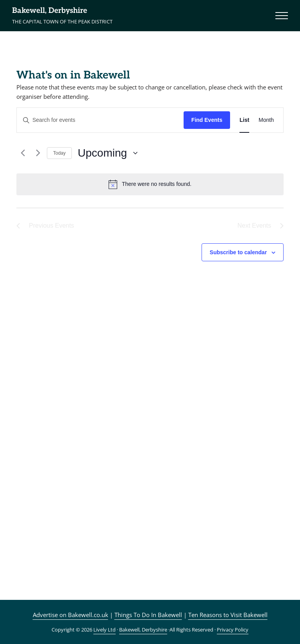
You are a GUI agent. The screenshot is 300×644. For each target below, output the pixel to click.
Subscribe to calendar (238, 252)
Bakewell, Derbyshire (50, 11)
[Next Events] (36, 153)
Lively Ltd (104, 630)
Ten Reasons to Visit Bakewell (228, 615)
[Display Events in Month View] (266, 120)
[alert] (150, 184)
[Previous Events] (21, 153)
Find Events (207, 120)
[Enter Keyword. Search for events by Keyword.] (100, 120)
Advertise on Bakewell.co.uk (71, 615)
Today (59, 153)
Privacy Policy (233, 630)
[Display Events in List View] (244, 120)
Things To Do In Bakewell (148, 615)
